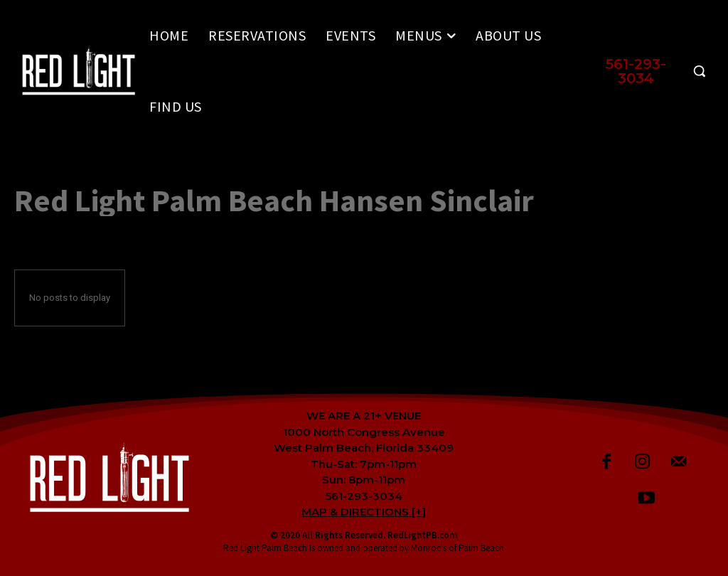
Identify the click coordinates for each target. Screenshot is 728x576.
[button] (651, 71)
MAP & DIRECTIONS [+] (364, 512)
